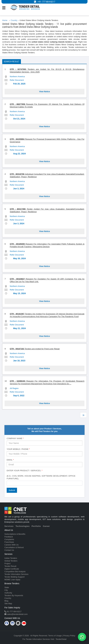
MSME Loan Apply (12, 580)
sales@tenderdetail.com (17, 614)
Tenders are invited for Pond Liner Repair (35, 349)
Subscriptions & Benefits (15, 534)
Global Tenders (11, 561)
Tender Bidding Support (15, 577)
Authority (8, 593)
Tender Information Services (16, 574)
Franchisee (9, 542)
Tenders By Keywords (14, 595)
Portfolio (36, 526)
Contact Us (9, 550)
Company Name (15, 438)
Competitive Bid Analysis (15, 572)
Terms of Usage (55, 636)
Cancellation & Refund (14, 547)
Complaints (9, 539)
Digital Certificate (12, 569)
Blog (6, 601)
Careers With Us (11, 545)
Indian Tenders (11, 558)
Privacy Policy (69, 636)
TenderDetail (61, 639)
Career (46, 526)
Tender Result (10, 566)
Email (10, 460)
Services (9, 526)
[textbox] (8, 483)
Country (8, 598)
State (7, 587)
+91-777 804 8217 (46, 2)
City (6, 590)
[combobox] (44, 483)
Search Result (12, 62)
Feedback (9, 537)
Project (7, 563)
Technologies (23, 526)
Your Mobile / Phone (18, 449)
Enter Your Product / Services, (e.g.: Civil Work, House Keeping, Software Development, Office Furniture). (41, 475)
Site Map (8, 603)
